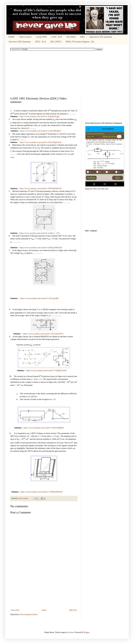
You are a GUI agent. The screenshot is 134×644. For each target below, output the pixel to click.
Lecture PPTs (41, 37)
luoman (71, 632)
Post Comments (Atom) (29, 614)
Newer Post (15, 610)
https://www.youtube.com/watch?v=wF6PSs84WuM (41, 492)
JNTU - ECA (41, 42)
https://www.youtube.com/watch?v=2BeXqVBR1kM (41, 247)
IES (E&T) (71, 37)
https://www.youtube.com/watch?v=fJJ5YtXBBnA (44, 428)
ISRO (82, 37)
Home (44, 610)
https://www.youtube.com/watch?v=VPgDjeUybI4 (46, 370)
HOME (12, 37)
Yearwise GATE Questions (20, 42)
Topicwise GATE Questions (100, 37)
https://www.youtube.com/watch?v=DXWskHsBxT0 (40, 188)
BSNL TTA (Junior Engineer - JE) (80, 42)
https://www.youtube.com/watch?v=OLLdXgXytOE (41, 142)
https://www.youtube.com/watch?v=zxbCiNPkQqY (40, 131)
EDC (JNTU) (56, 42)
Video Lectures (25, 37)
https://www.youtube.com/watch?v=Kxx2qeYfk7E (43, 334)
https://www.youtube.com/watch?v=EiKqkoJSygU (40, 116)
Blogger (86, 632)
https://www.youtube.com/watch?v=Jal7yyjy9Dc (39, 298)
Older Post (73, 610)
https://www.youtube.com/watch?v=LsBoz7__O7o (40, 233)
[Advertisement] (67, 73)
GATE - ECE (57, 37)
